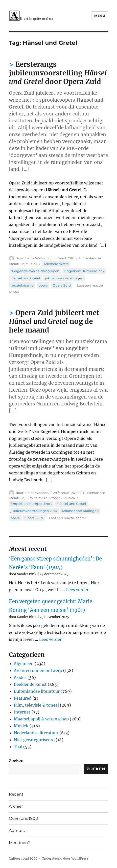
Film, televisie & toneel (44, 498)
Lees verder (77, 590)
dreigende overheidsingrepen (35, 271)
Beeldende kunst (30, 684)
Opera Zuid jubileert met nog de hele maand (54, 321)
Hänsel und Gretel (25, 278)
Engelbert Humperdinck (84, 271)
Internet (22, 712)
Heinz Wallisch (37, 258)
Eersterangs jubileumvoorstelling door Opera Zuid (58, 73)
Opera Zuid (62, 285)
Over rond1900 (23, 818)
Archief (16, 806)
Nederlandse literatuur (36, 733)
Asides (20, 677)
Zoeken (16, 760)
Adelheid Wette (56, 264)
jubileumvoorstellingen (64, 278)
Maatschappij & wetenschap (41, 719)
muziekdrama (22, 285)
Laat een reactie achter (68, 518)
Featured (23, 698)
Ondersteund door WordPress (65, 858)
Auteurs (17, 831)
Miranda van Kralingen (80, 511)
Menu (100, 16)
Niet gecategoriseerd (34, 740)
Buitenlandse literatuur (37, 691)
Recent (16, 794)
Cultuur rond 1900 (23, 858)
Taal (18, 747)
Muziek (31, 264)
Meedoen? (19, 843)
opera (43, 285)
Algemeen (24, 664)
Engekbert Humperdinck (31, 504)
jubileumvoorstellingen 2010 (34, 511)
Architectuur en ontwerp (38, 670)
